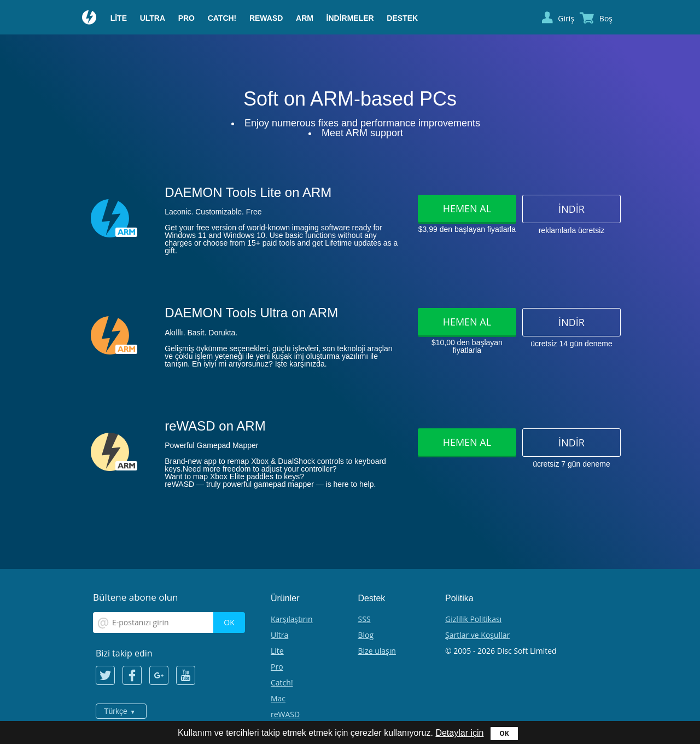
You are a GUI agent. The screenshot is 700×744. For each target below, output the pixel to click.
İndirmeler (350, 18)
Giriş (566, 18)
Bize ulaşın (377, 651)
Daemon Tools (90, 19)
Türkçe (116, 711)
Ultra (153, 18)
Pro (186, 18)
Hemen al (467, 208)
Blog (366, 635)
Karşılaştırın (292, 619)
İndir (571, 209)
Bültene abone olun (136, 597)
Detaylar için (459, 733)
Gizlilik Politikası (473, 619)
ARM (305, 18)
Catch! (222, 18)
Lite (119, 18)
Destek (402, 18)
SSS (364, 619)
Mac (278, 698)
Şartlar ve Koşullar (477, 635)
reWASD (266, 18)
